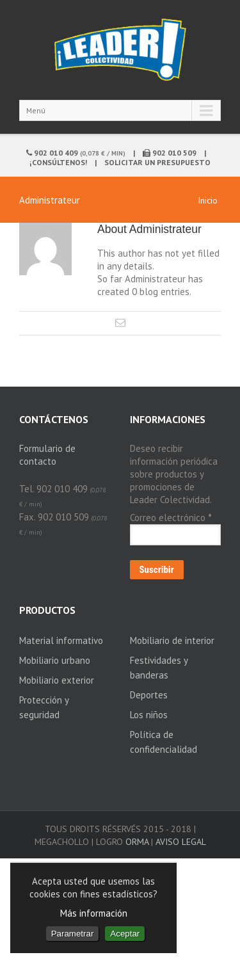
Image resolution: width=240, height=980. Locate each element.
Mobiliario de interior (172, 640)
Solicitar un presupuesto (157, 162)
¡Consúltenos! (58, 162)
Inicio (208, 200)
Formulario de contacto (47, 455)
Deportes (149, 695)
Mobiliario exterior (57, 680)
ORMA (137, 842)
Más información (94, 913)
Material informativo (61, 640)
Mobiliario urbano (55, 660)
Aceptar (125, 934)
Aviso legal (181, 842)
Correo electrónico (171, 518)
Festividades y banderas (159, 668)
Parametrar (73, 934)
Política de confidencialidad (164, 742)
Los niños (149, 715)
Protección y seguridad (44, 707)
